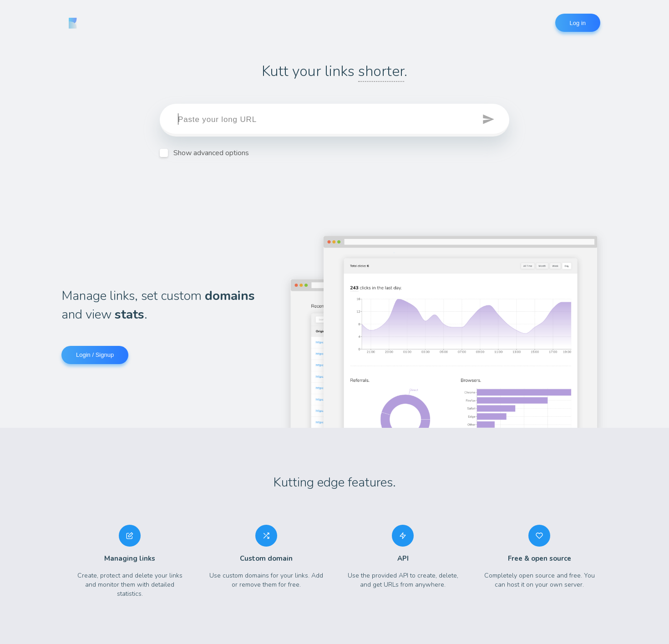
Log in (578, 23)
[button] (489, 120)
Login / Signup (95, 355)
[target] (334, 120)
